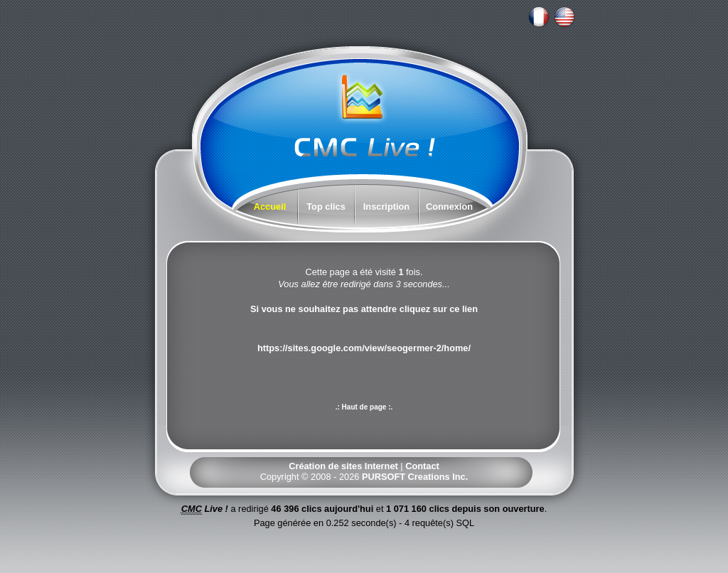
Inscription (386, 207)
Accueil (270, 207)
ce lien (464, 309)
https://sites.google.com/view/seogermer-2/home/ (364, 348)
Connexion (449, 207)
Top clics (326, 207)
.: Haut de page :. (364, 407)
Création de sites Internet (343, 466)
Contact (422, 466)
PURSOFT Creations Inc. (415, 477)
